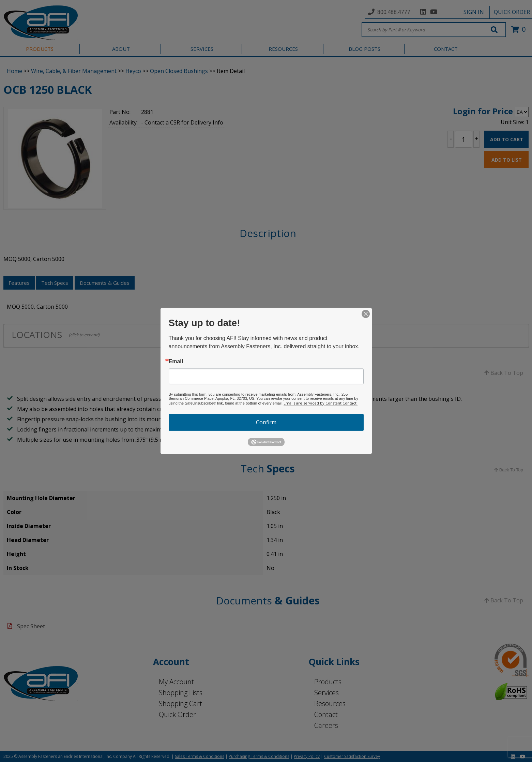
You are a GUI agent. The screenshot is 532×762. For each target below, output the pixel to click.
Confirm (266, 422)
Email (176, 362)
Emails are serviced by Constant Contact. (321, 403)
